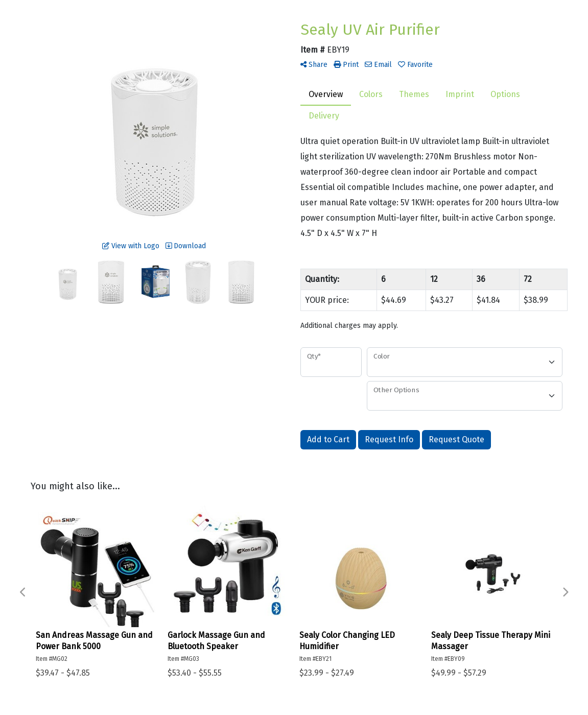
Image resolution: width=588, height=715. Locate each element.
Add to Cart (328, 439)
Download (186, 246)
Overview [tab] (326, 94)
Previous (23, 592)
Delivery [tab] (324, 116)
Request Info (389, 439)
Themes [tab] (414, 94)
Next (565, 592)
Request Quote (456, 439)
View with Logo (131, 246)
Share (314, 65)
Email (378, 65)
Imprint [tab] (460, 94)
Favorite (415, 65)
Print (346, 65)
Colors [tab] (371, 94)
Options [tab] (505, 94)
